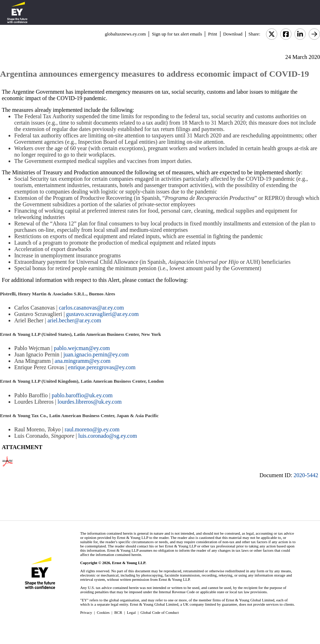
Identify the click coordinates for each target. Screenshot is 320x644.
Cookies (103, 612)
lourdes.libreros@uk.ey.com (90, 402)
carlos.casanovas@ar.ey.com (91, 308)
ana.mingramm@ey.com (83, 361)
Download (233, 34)
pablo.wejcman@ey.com (82, 348)
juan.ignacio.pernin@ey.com (96, 354)
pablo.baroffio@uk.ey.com (82, 395)
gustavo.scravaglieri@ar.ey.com (102, 314)
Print (212, 34)
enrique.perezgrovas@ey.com (102, 367)
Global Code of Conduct (160, 612)
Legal (131, 612)
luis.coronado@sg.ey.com (108, 436)
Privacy (86, 612)
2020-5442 (306, 475)
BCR (118, 612)
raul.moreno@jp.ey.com (92, 429)
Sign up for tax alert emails (177, 34)
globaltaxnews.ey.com (125, 34)
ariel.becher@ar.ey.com (74, 320)
